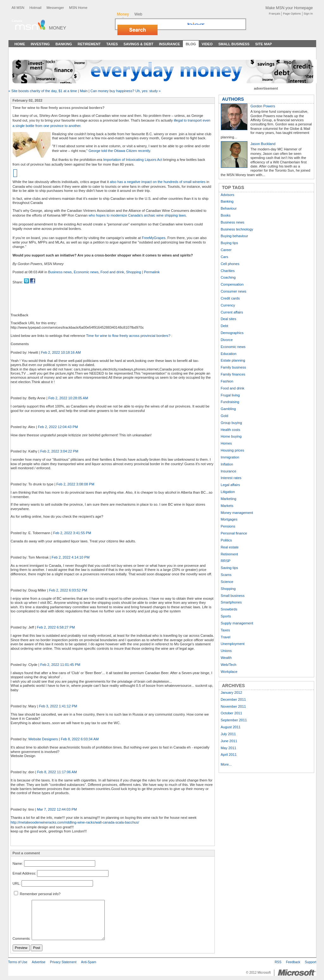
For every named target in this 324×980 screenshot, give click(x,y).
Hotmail (35, 8)
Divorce (227, 340)
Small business (233, 596)
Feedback (293, 962)
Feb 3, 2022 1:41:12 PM (58, 706)
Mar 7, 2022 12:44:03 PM (57, 809)
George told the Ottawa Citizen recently (119, 151)
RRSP (226, 561)
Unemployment (233, 644)
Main (84, 91)
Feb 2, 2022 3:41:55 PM (72, 533)
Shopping (133, 272)
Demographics (232, 333)
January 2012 (232, 692)
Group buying (231, 423)
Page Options (292, 14)
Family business (234, 367)
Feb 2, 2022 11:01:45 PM (60, 665)
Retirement (89, 44)
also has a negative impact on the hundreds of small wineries (158, 182)
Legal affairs (231, 485)
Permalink (152, 272)
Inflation (227, 464)
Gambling (228, 409)
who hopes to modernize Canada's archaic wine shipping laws (137, 215)
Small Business (234, 44)
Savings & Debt (138, 44)
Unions (226, 651)
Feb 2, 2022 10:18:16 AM (61, 352)
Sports (226, 616)
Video (207, 44)
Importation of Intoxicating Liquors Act (133, 160)
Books (226, 215)
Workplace (229, 672)
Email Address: (25, 873)
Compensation (232, 284)
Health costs (231, 430)
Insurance (170, 44)
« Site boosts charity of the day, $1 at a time (43, 91)
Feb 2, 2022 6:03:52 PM (68, 590)
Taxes (112, 44)
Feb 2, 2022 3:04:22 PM (59, 451)
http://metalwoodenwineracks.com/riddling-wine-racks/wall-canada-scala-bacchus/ (75, 822)
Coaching (228, 277)
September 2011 (234, 720)
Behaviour (229, 208)
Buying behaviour (234, 236)
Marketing (229, 499)
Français (275, 14)
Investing (40, 44)
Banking (64, 44)
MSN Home (78, 8)
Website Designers (43, 739)
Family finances (233, 374)
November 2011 (234, 706)
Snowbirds (229, 609)
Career (226, 250)
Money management (237, 513)
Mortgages (229, 519)
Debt (225, 326)
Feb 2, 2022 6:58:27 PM (56, 627)
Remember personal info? (37, 894)
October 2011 (232, 713)
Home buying (231, 436)
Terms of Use (18, 962)
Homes (226, 443)
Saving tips (230, 568)
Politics (226, 540)
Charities (228, 271)
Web (138, 14)
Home (20, 44)
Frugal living (230, 395)
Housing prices (233, 450)
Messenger (55, 8)
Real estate (230, 547)
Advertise (39, 962)
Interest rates (231, 478)
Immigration (230, 457)
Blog (191, 44)
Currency (228, 305)
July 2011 (228, 734)
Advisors (228, 195)
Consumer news (234, 291)
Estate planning (233, 360)
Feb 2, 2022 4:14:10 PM (71, 557)
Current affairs (232, 312)
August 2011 (231, 727)
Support (310, 962)
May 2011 (229, 748)
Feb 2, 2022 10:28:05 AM (68, 398)
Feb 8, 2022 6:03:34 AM (80, 739)
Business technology (237, 229)
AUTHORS (233, 99)
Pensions (228, 526)
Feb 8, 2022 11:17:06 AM (57, 772)
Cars (225, 257)
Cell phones (230, 264)
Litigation (228, 492)
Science (227, 582)
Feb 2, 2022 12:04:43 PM (58, 427)
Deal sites (229, 319)
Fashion (227, 381)
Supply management (237, 623)
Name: (18, 863)
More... (226, 764)
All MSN (18, 8)
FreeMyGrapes (154, 238)
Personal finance (234, 533)
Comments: (22, 939)
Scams (226, 575)
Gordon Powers (263, 106)
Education (229, 354)
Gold (225, 416)
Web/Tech (229, 665)
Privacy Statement (63, 962)
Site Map (263, 44)
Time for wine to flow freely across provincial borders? (129, 336)
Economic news (86, 272)
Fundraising (230, 402)
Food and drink (112, 272)
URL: (17, 883)
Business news (60, 272)
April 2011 (229, 755)
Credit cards (230, 298)
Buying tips (230, 243)
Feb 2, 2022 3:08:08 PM (75, 484)
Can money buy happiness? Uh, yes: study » (126, 91)
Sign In (308, 14)
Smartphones (231, 602)
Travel (226, 637)
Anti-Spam (89, 962)
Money (58, 28)
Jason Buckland (263, 144)
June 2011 (229, 741)
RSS (278, 962)
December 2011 (234, 699)
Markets (227, 506)
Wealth (226, 658)
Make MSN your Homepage (289, 8)
